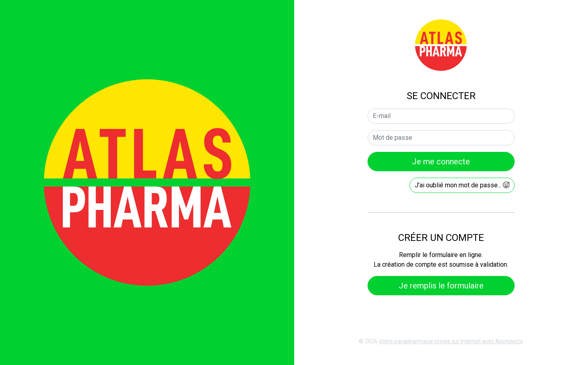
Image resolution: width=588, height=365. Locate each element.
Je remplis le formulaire (441, 286)
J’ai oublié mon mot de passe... (462, 185)
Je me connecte (441, 162)
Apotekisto (451, 341)
